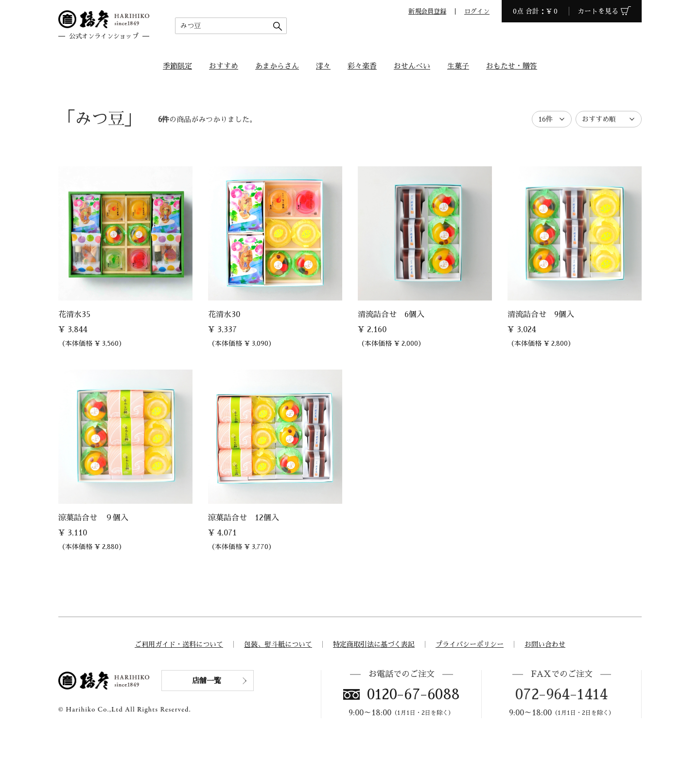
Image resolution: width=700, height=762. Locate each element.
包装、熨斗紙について (278, 644)
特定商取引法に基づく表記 (374, 644)
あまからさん (277, 66)
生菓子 (458, 66)
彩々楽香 (362, 66)
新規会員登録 (427, 11)
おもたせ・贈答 (512, 66)
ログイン (477, 11)
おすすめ (224, 66)
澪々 (323, 66)
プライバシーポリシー (470, 644)
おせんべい (412, 66)
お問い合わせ (545, 644)
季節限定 (177, 66)
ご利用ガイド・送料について (179, 644)
